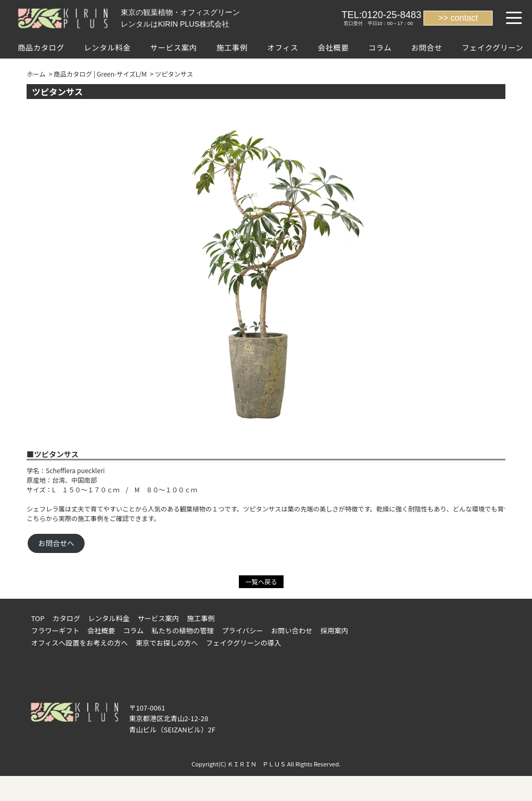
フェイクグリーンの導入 (244, 643)
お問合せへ (56, 543)
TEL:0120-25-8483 (381, 15)
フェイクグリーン (493, 47)
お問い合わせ (292, 630)
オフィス (283, 47)
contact (464, 18)
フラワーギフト (55, 630)
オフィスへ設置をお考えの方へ (79, 643)
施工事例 (232, 47)
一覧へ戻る (261, 581)
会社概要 (333, 47)
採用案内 (334, 630)
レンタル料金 (107, 47)
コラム (380, 47)
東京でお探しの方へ (167, 643)
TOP (38, 618)
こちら (36, 518)
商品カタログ (41, 47)
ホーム (36, 74)
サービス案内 (173, 47)
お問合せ (427, 47)
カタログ (66, 618)
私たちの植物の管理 (183, 630)
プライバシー (243, 630)
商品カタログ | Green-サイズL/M (100, 74)
